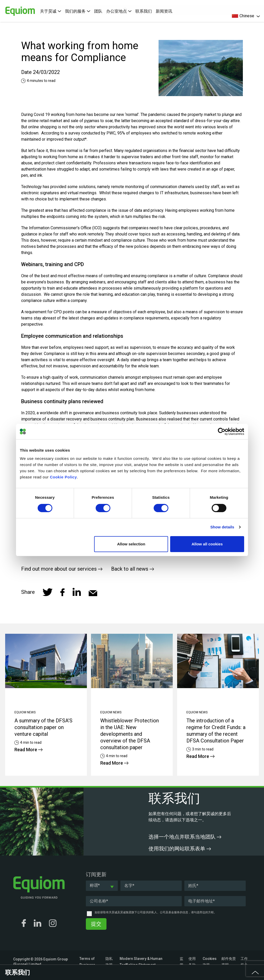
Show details (222, 527)
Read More (28, 750)
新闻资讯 (164, 11)
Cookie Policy (63, 477)
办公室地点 (119, 11)
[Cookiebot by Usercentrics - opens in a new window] (222, 432)
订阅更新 (96, 874)
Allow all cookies (207, 544)
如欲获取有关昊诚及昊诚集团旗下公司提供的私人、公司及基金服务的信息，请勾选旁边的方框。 (156, 912)
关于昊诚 (51, 11)
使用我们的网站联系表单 (180, 849)
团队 (98, 11)
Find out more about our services (62, 569)
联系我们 (144, 11)
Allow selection (131, 544)
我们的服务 (78, 11)
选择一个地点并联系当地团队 (185, 837)
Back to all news (133, 569)
